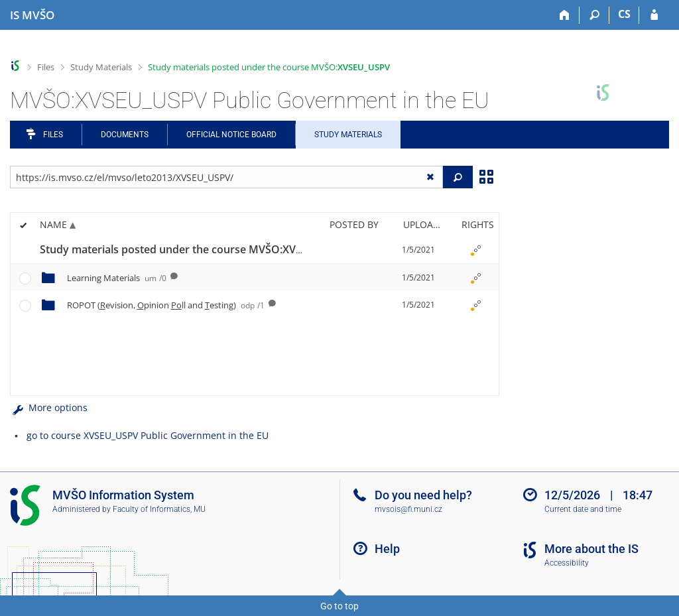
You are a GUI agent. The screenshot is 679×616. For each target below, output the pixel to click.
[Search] (594, 15)
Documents (125, 135)
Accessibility (567, 563)
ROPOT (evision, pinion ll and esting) (166, 305)
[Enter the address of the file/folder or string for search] (226, 177)
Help (387, 549)
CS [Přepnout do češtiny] (624, 14)
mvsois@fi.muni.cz (408, 509)
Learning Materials (117, 278)
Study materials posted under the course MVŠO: (269, 67)
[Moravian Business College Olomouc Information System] (32, 15)
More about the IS (591, 549)
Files (46, 67)
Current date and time (583, 509)
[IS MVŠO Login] (654, 15)
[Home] (565, 15)
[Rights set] (475, 250)
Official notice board (231, 135)
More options (49, 407)
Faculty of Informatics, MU (159, 509)
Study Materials (101, 67)
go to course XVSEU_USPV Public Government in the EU (148, 435)
